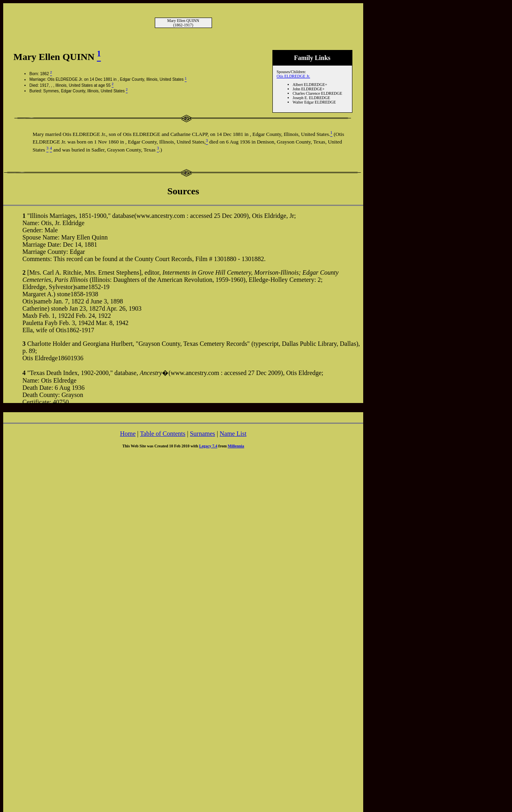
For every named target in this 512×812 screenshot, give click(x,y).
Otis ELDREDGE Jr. (294, 76)
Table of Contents (163, 434)
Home (128, 434)
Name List (233, 434)
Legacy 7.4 (208, 446)
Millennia (236, 446)
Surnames (203, 434)
